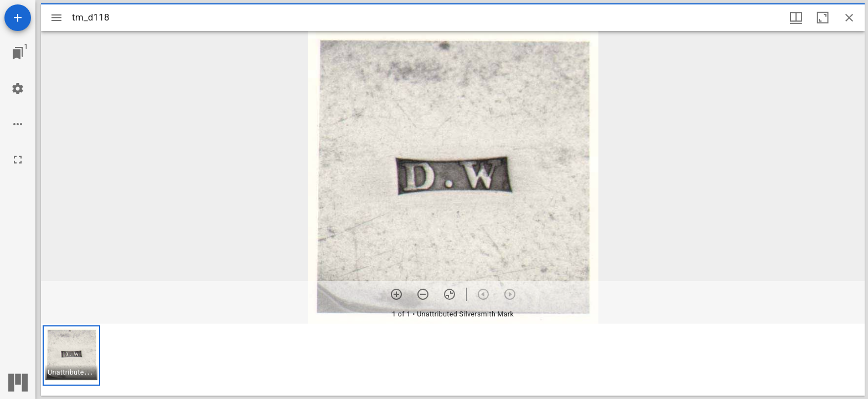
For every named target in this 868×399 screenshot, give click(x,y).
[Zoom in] (396, 294)
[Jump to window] (18, 53)
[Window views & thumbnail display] (796, 18)
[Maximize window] (823, 18)
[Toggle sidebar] (56, 18)
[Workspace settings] (18, 89)
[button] (71, 355)
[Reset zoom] (449, 294)
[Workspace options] (18, 124)
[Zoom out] (423, 294)
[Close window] (849, 18)
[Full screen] (18, 160)
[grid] (453, 360)
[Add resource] (18, 18)
